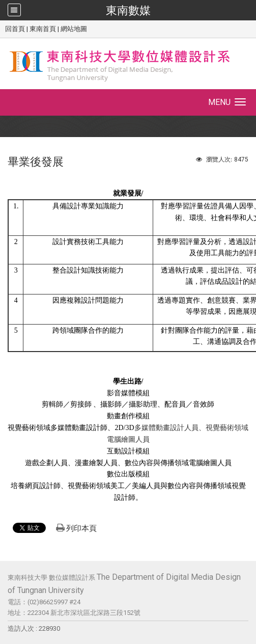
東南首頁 (43, 29)
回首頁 (15, 29)
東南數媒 (128, 10)
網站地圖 (74, 29)
